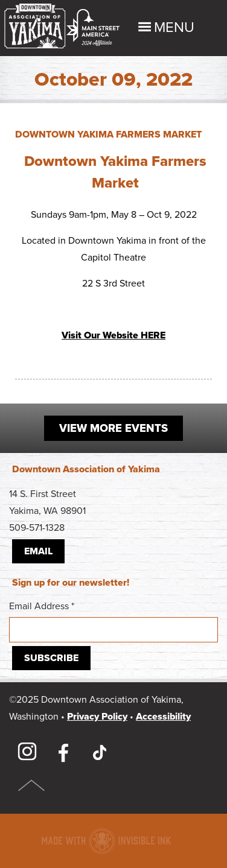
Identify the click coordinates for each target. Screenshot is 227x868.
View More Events (113, 428)
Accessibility (163, 717)
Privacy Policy (97, 717)
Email (38, 551)
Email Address (113, 621)
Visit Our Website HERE (113, 335)
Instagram (27, 752)
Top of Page (32, 785)
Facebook (63, 752)
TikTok (100, 752)
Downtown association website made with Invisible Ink (106, 841)
